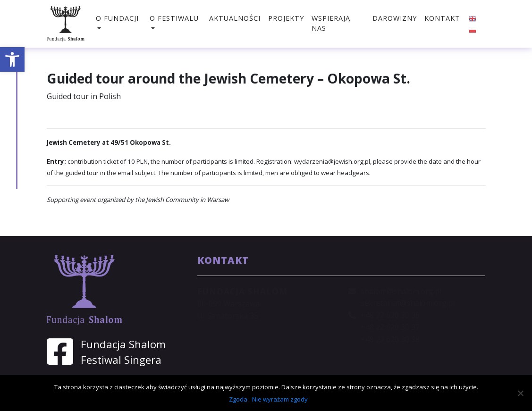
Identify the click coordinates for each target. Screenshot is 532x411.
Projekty (286, 18)
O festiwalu (174, 18)
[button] (12, 59)
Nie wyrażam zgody (280, 399)
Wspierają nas (331, 23)
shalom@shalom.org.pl (401, 291)
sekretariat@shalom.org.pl (408, 303)
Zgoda (238, 399)
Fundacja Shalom (123, 344)
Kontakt (442, 18)
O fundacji (117, 18)
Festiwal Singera (121, 360)
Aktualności (235, 18)
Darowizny (395, 18)
